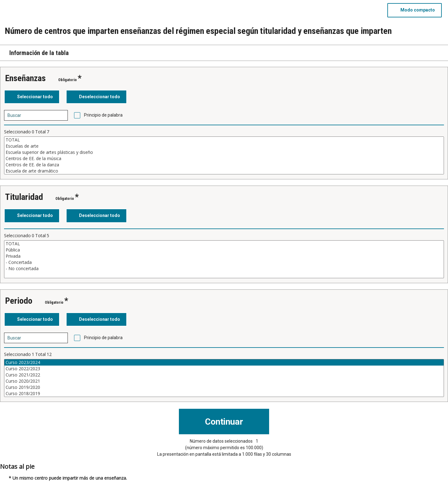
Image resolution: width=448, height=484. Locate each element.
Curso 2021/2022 (224, 375)
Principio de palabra (103, 115)
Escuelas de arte (224, 146)
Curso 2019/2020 (224, 387)
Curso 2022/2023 (224, 369)
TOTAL (224, 140)
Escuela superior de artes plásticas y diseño (224, 152)
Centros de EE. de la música (224, 159)
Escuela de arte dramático (224, 171)
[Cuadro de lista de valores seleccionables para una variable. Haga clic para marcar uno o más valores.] (224, 155)
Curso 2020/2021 (224, 381)
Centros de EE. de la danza (224, 165)
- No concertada (224, 269)
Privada (224, 256)
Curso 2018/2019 (224, 394)
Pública (224, 250)
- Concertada (224, 262)
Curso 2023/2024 (224, 362)
